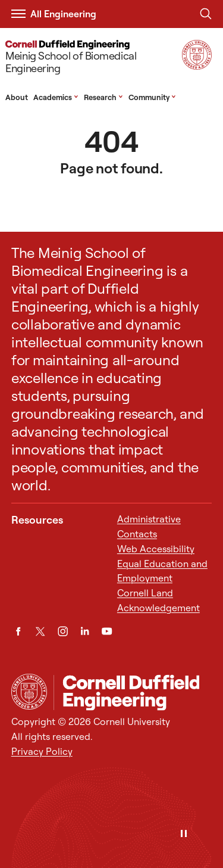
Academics (56, 97)
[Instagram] (63, 631)
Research (103, 97)
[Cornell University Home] (29, 692)
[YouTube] (107, 631)
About (17, 97)
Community (152, 97)
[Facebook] (18, 631)
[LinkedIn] (85, 631)
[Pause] (184, 834)
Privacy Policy (42, 751)
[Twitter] (40, 631)
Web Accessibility (156, 549)
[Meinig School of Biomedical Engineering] (91, 58)
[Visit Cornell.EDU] (197, 66)
